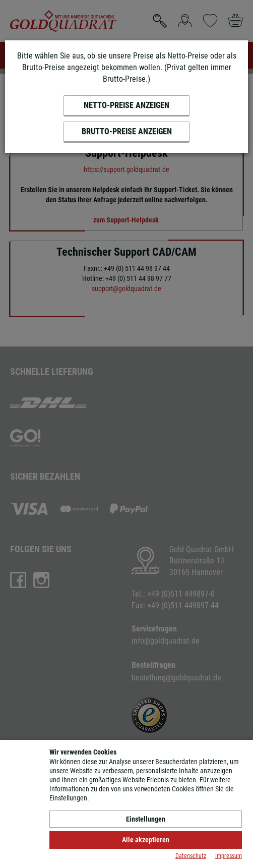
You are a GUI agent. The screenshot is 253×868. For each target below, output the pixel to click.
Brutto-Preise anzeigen (127, 131)
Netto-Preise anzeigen (126, 105)
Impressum (229, 856)
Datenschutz (191, 856)
